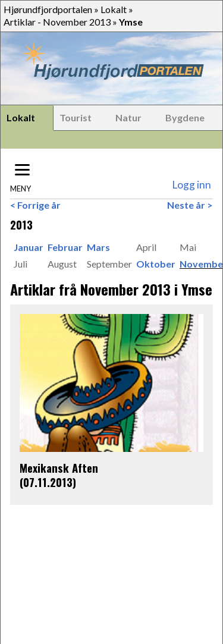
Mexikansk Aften (59, 468)
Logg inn (191, 185)
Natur (128, 117)
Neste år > (190, 205)
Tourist (76, 117)
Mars (98, 247)
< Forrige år (35, 205)
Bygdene (185, 117)
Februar (65, 247)
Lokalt (114, 9)
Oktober (156, 264)
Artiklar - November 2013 (57, 22)
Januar (29, 247)
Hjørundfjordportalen (48, 9)
